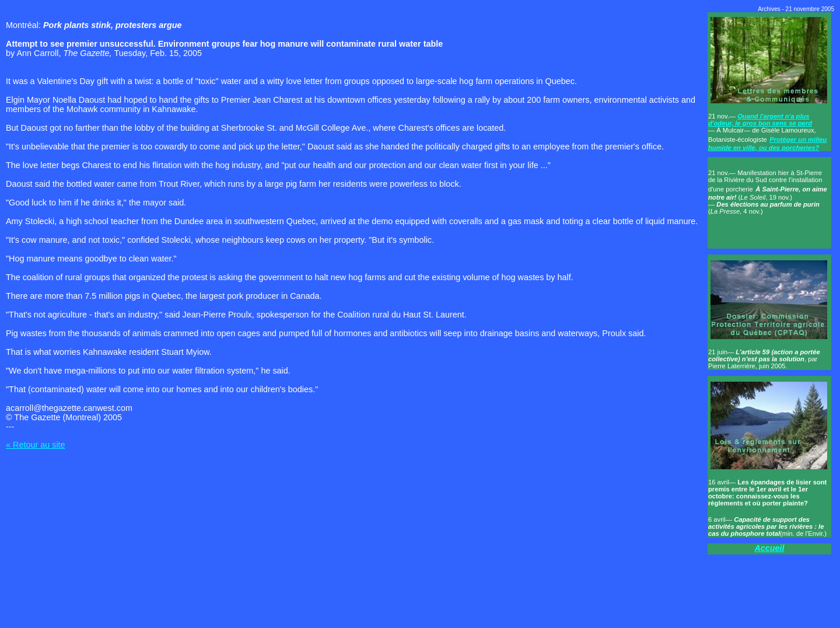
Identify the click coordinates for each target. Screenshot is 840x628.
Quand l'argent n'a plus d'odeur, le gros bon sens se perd (760, 120)
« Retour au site (36, 445)
